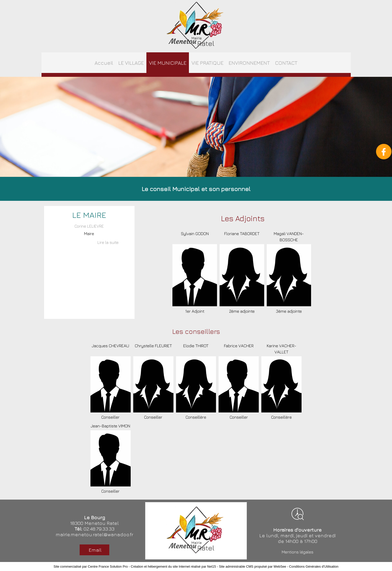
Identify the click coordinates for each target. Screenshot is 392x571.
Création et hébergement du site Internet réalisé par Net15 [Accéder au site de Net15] (173, 566)
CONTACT (286, 63)
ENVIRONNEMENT (249, 63)
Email (94, 550)
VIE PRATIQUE (207, 63)
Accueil (104, 63)
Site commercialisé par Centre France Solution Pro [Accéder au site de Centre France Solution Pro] (91, 566)
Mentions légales (298, 552)
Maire (89, 234)
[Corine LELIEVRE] (89, 227)
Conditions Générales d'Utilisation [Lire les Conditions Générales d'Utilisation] (314, 566)
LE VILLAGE (131, 63)
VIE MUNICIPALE (168, 63)
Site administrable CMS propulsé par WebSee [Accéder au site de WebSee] (252, 566)
